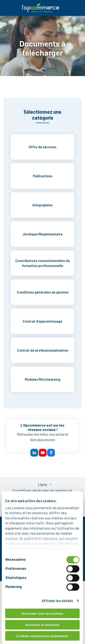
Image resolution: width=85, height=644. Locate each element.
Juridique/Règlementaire (42, 234)
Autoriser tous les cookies (43, 613)
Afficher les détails (58, 601)
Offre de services (42, 147)
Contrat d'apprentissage (42, 321)
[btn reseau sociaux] (34, 453)
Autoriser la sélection (43, 625)
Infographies (42, 205)
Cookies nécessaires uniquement (42, 636)
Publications (43, 176)
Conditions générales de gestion (43, 292)
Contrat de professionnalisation (43, 350)
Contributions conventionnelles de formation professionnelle (43, 263)
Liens (42, 484)
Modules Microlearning (43, 379)
